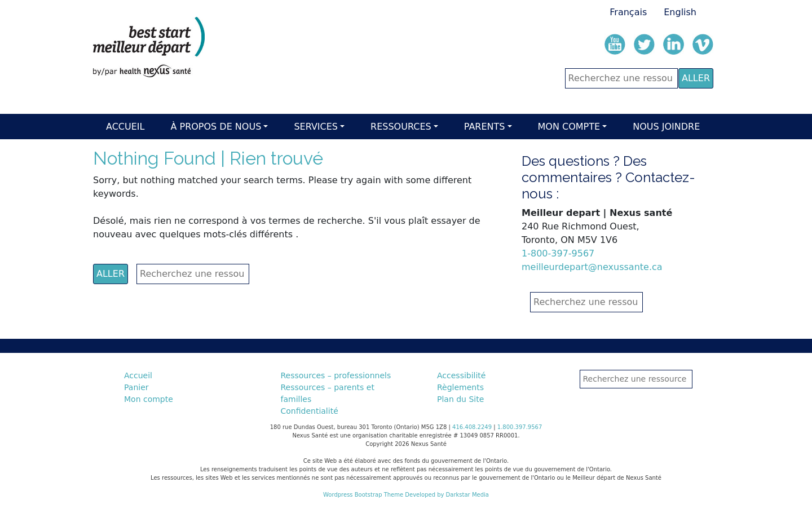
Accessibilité (461, 375)
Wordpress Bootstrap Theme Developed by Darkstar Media (406, 495)
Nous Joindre (666, 127)
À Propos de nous (216, 127)
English (680, 12)
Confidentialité (310, 411)
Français (628, 12)
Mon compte (569, 127)
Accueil (125, 127)
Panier (136, 387)
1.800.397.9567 (520, 427)
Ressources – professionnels (336, 375)
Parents (485, 127)
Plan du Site (460, 399)
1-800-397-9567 (558, 253)
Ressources (401, 127)
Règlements (460, 387)
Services (316, 127)
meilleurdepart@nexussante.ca (592, 267)
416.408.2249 (472, 427)
